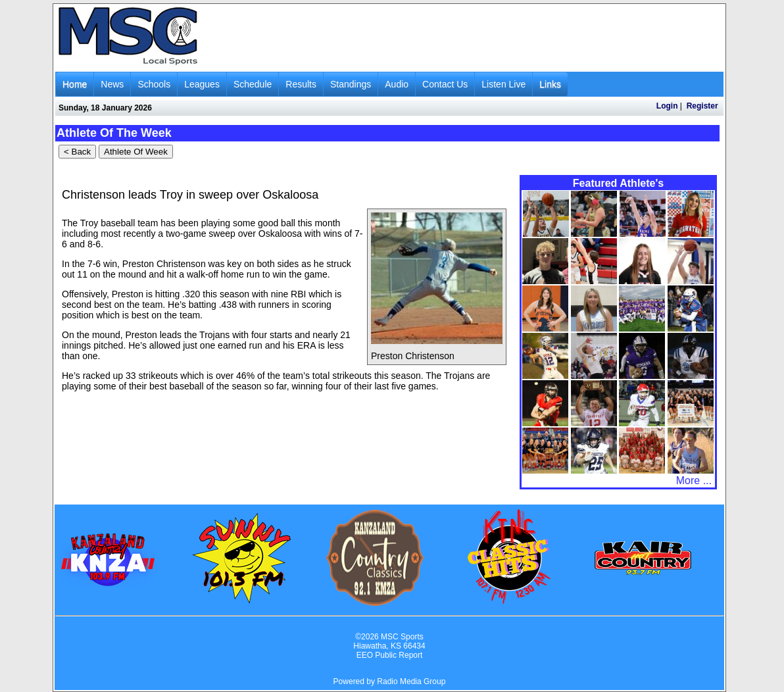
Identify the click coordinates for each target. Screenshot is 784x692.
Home (75, 84)
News (112, 84)
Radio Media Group (411, 681)
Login (667, 106)
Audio (397, 84)
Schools (154, 84)
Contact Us (445, 84)
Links (550, 84)
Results (301, 84)
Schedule (253, 84)
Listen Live (503, 84)
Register (702, 106)
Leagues (202, 84)
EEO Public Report (390, 655)
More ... (694, 481)
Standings (351, 84)
